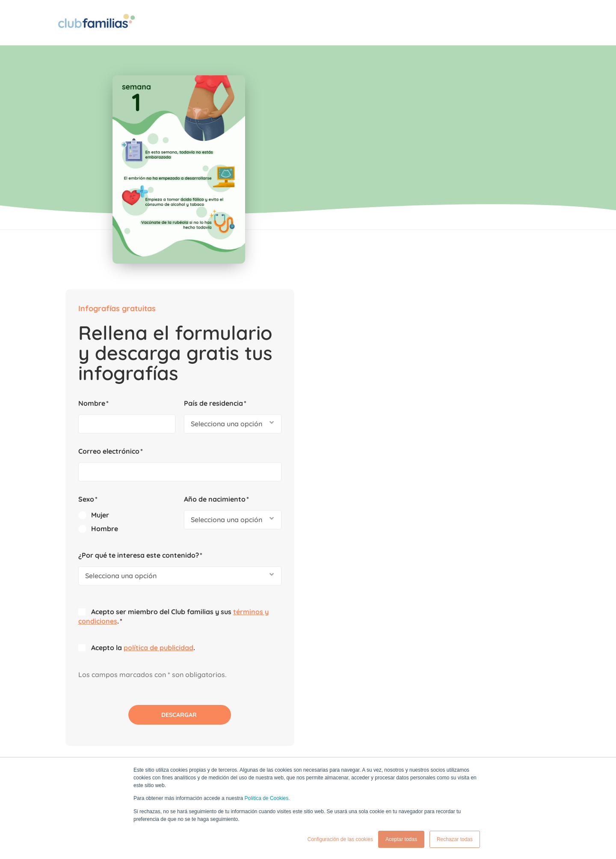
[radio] (385, 301)
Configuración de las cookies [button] (340, 839)
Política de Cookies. (267, 799)
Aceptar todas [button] (401, 839)
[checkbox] (385, 308)
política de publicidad (416, 434)
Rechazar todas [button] (455, 839)
